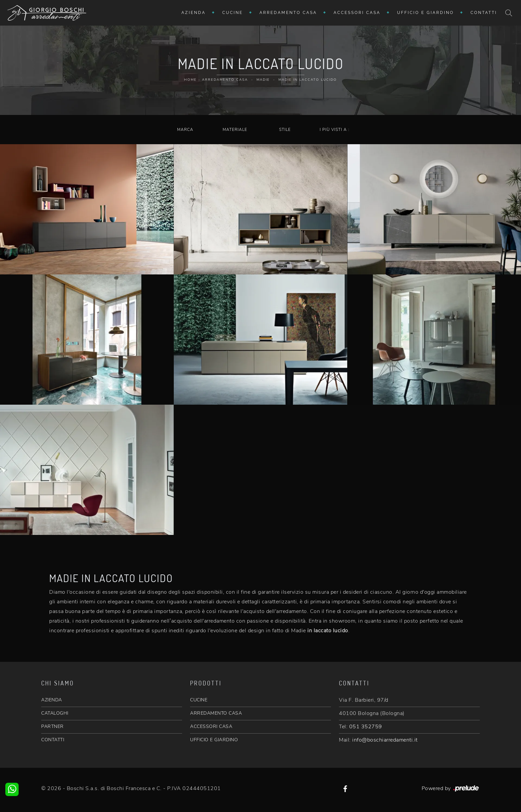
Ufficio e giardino (425, 13)
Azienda (194, 13)
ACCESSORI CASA (211, 726)
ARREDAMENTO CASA (216, 713)
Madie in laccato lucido (308, 80)
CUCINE (199, 700)
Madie (263, 80)
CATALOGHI (55, 713)
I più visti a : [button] (335, 130)
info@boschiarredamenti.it (385, 740)
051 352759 (366, 727)
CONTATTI (53, 740)
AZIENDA (52, 700)
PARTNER (52, 726)
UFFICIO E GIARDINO (214, 740)
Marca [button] (185, 130)
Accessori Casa (357, 13)
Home (190, 80)
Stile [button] (285, 130)
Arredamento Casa (288, 13)
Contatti (484, 13)
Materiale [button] (235, 130)
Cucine (233, 13)
